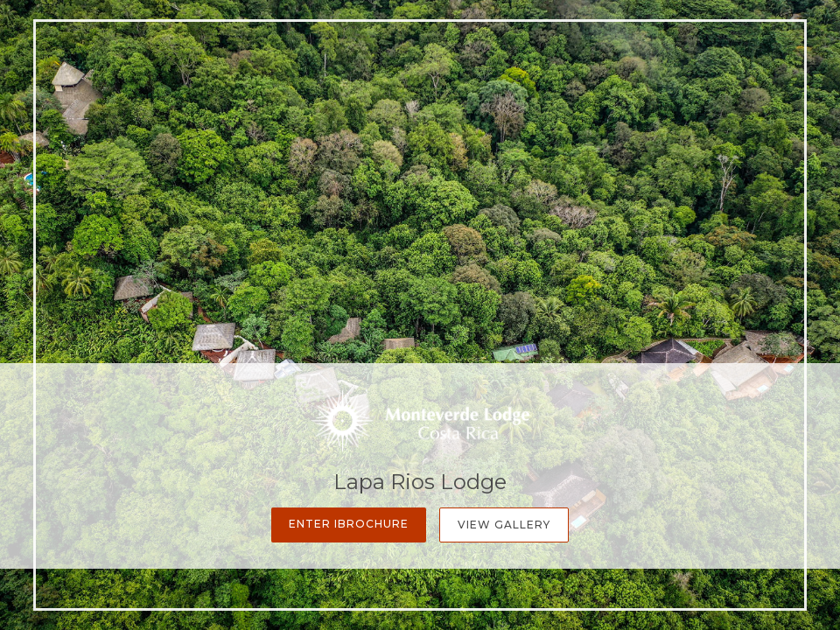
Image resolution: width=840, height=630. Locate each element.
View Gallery (504, 525)
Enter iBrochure (349, 524)
